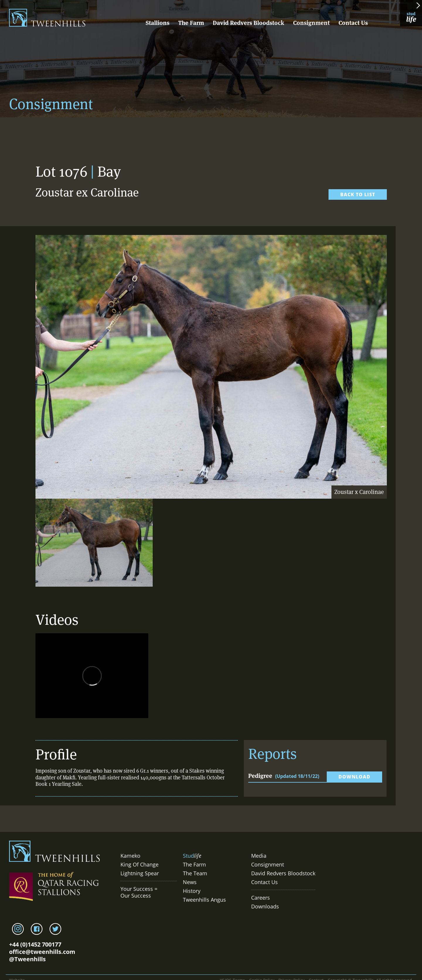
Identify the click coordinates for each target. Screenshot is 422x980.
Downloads (265, 906)
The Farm (191, 23)
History (192, 891)
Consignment (311, 23)
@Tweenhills (27, 959)
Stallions (158, 23)
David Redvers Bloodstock (249, 23)
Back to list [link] (358, 194)
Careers (261, 898)
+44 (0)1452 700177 (35, 944)
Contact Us (353, 23)
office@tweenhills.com (42, 952)
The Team (195, 873)
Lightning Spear (140, 873)
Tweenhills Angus (204, 900)
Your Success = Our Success (139, 892)
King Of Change (139, 864)
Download (354, 777)
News (190, 882)
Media (259, 856)
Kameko (130, 856)
